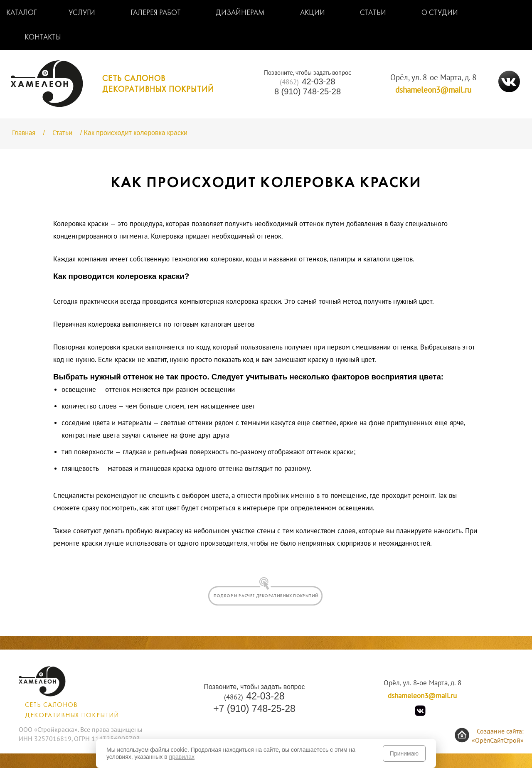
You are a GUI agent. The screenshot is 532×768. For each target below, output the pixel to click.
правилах (182, 757)
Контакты (43, 38)
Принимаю (404, 753)
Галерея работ (156, 13)
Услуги (82, 13)
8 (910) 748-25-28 (308, 91)
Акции (313, 13)
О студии (440, 13)
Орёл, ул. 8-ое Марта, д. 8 (433, 78)
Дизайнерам (240, 13)
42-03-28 (307, 82)
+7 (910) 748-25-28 (254, 709)
